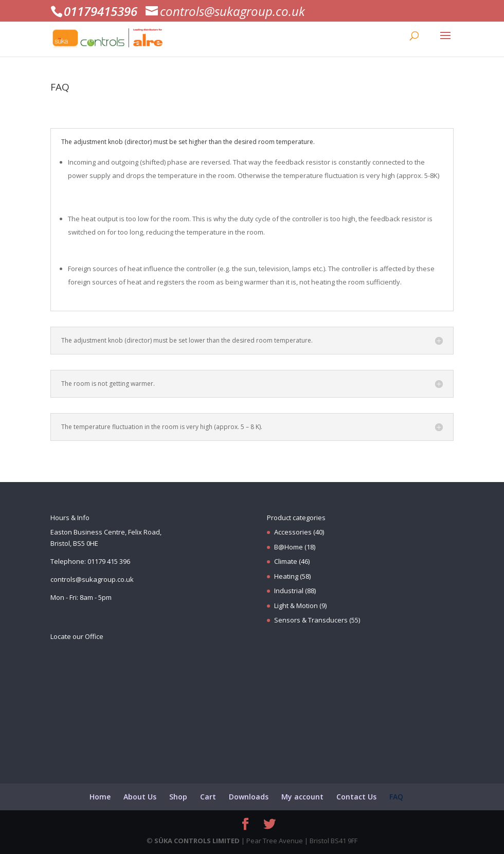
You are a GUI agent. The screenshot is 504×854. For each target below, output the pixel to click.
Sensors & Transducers (311, 620)
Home (100, 797)
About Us (140, 797)
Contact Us (356, 797)
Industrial (289, 591)
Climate (286, 561)
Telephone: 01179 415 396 (90, 561)
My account (302, 797)
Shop (178, 797)
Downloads (249, 797)
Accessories (293, 532)
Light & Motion (296, 606)
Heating (286, 576)
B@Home (289, 547)
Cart (208, 797)
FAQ (396, 797)
